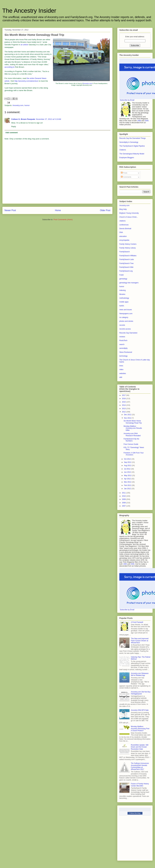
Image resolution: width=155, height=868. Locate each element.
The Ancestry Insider (29, 11)
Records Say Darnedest (128, 333)
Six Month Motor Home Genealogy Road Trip (133, 422)
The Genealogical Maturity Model (132, 154)
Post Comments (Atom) (63, 220)
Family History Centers (128, 244)
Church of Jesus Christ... (129, 217)
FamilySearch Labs (127, 259)
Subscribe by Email (127, 100)
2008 (124, 503)
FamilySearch (124, 252)
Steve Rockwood (126, 352)
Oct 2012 (128, 459)
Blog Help (123, 209)
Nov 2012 (128, 418)
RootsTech (123, 340)
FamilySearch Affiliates (128, 256)
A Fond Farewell (137, 622)
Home (58, 210)
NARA (122, 306)
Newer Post (10, 210)
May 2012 (128, 476)
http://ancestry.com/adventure (26, 81)
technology (123, 356)
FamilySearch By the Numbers (131, 440)
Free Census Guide (131, 444)
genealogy (123, 279)
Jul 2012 (127, 469)
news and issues (126, 310)
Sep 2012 (128, 462)
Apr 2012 (128, 479)
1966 (139, 121)
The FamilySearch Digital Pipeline (132, 146)
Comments (126, 177)
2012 (124, 412)
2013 (124, 409)
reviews (122, 337)
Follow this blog (135, 813)
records (122, 325)
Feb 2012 (128, 485)
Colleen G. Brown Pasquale (23, 119)
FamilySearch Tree (126, 263)
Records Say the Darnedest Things (133, 138)
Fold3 (121, 275)
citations (122, 221)
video (121, 370)
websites (123, 373)
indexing (123, 290)
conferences (124, 225)
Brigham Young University (129, 213)
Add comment (12, 133)
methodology (124, 298)
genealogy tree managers (129, 283)
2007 (124, 506)
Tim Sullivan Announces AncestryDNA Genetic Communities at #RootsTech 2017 (140, 766)
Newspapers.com (126, 314)
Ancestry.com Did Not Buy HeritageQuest (141, 693)
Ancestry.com (88, 83)
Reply (14, 126)
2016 (124, 399)
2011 (124, 493)
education (123, 236)
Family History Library (128, 248)
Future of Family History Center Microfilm (140, 785)
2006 (147, 121)
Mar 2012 (128, 482)
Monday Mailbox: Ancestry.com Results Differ (133, 428)
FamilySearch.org (126, 271)
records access (125, 329)
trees (121, 366)
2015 (124, 402)
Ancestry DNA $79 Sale (140, 710)
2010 (124, 496)
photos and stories (126, 321)
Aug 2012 (128, 465)
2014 (124, 405)
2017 (124, 395)
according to (10, 67)
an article (24, 45)
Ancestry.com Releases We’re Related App (140, 674)
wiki (121, 377)
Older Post (105, 210)
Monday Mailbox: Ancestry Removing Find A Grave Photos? (140, 729)
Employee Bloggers (127, 158)
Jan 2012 (128, 489)
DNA (121, 232)
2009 (124, 499)
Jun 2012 (128, 472)
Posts (124, 173)
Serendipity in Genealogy (129, 142)
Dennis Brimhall (125, 229)
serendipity (123, 348)
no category (124, 317)
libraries (122, 294)
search (122, 344)
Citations (123, 150)
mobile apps (124, 302)
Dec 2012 (128, 415)
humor (27, 105)
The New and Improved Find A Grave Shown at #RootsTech (140, 641)
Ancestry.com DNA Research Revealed (132, 434)
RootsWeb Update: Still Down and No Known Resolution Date (140, 747)
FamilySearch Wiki (126, 267)
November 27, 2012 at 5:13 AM (48, 119)
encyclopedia (124, 240)
